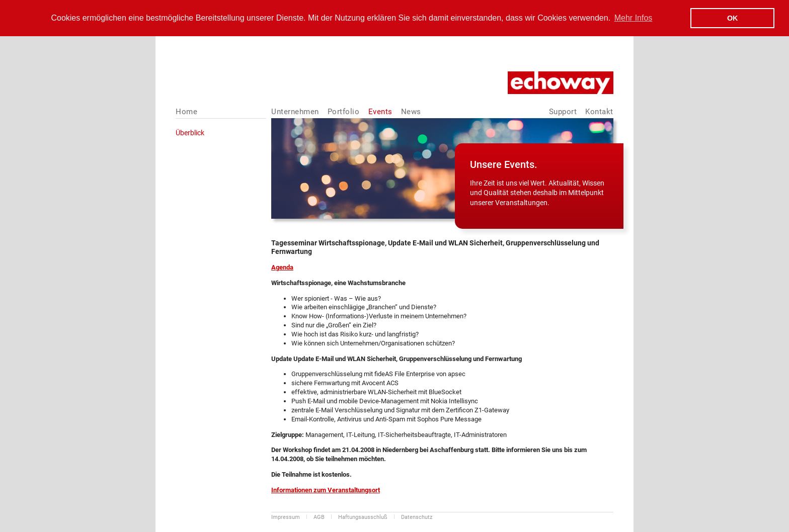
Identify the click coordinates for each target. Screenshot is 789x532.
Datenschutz (417, 517)
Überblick (190, 132)
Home (186, 111)
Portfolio (344, 111)
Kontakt (599, 111)
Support (563, 111)
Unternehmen (295, 111)
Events (380, 111)
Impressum (286, 517)
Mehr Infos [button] (634, 18)
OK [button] (733, 18)
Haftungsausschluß (363, 517)
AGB (319, 517)
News (411, 111)
